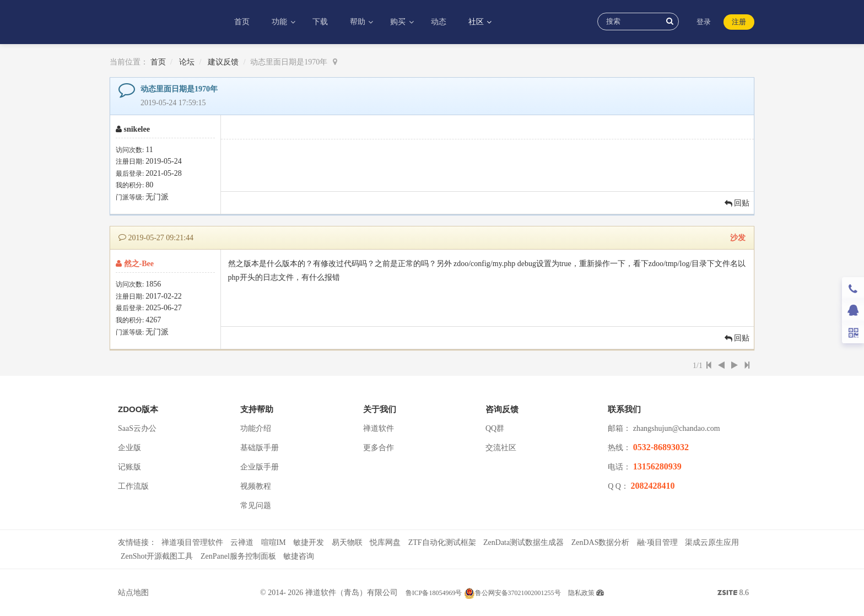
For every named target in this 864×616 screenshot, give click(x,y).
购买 (399, 22)
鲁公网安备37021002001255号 (512, 593)
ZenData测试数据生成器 (523, 542)
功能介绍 (256, 428)
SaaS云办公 (137, 428)
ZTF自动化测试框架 (442, 542)
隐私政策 (581, 593)
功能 (280, 22)
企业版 (129, 448)
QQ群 (495, 428)
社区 (477, 22)
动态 (439, 22)
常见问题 (256, 506)
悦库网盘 (385, 542)
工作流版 (133, 486)
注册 (739, 22)
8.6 (733, 594)
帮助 (359, 22)
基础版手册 (260, 448)
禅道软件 (379, 428)
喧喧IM (274, 542)
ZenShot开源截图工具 (157, 556)
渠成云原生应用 (712, 542)
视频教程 (256, 486)
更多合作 (379, 448)
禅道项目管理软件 (192, 542)
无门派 (157, 197)
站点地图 (133, 593)
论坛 (187, 62)
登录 (704, 22)
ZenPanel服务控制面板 (238, 556)
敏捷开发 (309, 542)
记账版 (129, 467)
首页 (242, 22)
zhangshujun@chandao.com (677, 428)
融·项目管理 (657, 542)
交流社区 (501, 448)
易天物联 (347, 542)
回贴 (737, 203)
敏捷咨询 (299, 556)
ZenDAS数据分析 (601, 542)
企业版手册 (260, 467)
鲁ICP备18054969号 (434, 593)
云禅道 (242, 542)
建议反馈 (223, 62)
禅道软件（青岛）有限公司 (352, 593)
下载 (320, 22)
